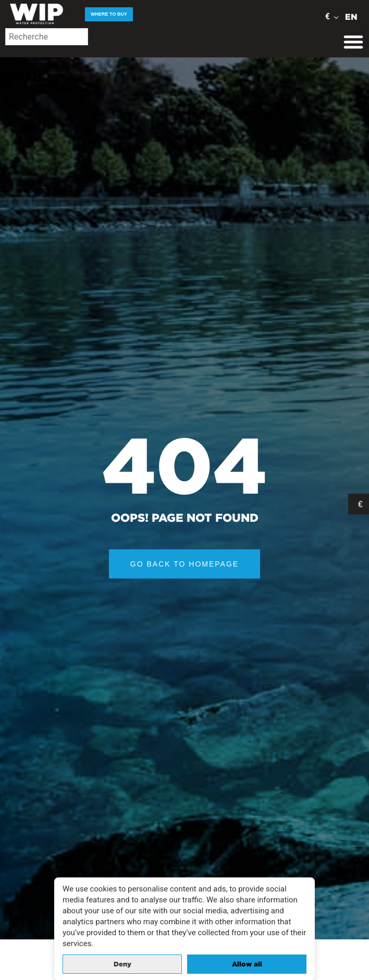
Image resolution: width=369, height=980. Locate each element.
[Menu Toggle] (353, 42)
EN (351, 17)
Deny (122, 964)
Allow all (247, 964)
